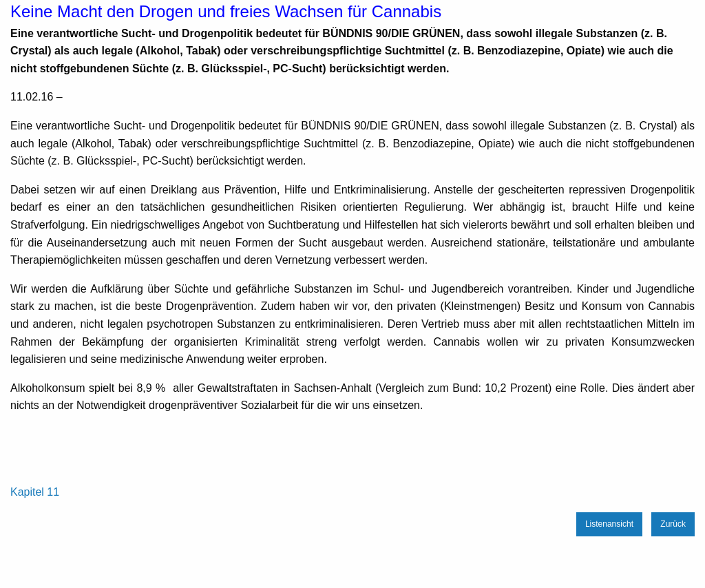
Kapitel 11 (35, 492)
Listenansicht (609, 524)
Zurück (673, 524)
